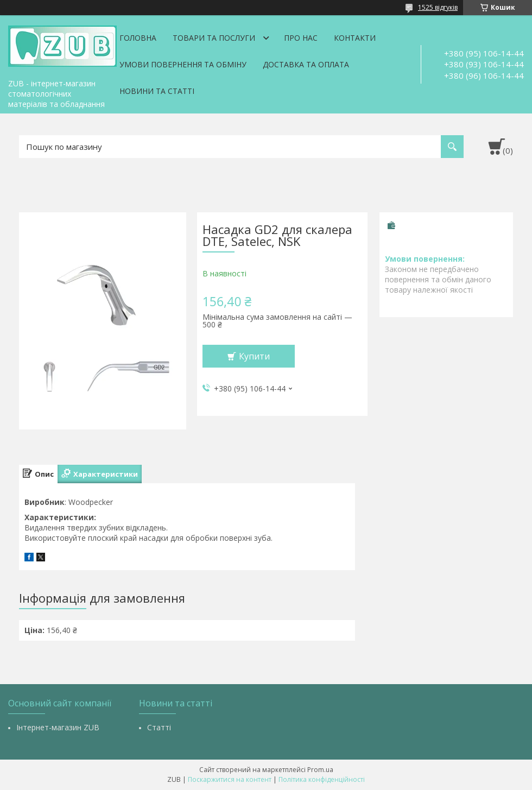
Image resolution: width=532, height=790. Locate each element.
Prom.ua (320, 770)
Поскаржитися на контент (230, 779)
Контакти (355, 38)
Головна (138, 38)
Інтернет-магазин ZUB (58, 727)
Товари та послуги (214, 38)
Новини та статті (157, 91)
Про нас (301, 38)
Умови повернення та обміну (183, 64)
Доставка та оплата (306, 64)
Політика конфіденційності (322, 779)
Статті (159, 727)
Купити (254, 356)
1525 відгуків (438, 7)
